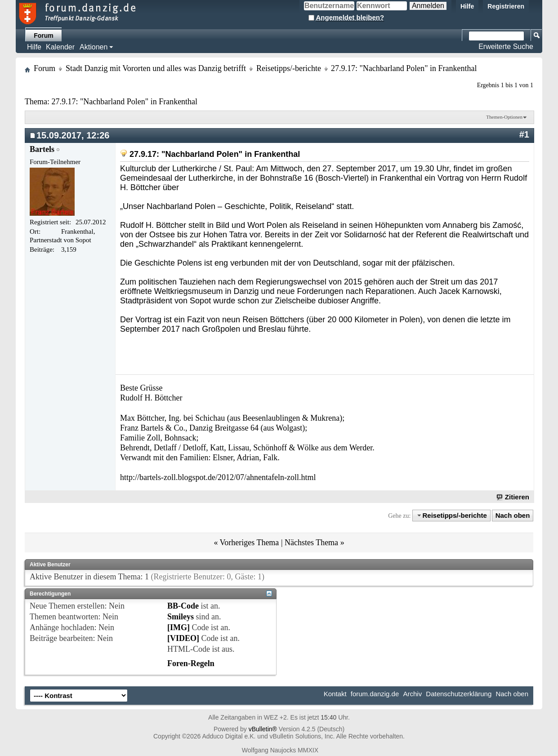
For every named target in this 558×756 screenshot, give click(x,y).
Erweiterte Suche (506, 47)
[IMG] (179, 627)
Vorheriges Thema (250, 543)
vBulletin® (263, 729)
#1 (524, 134)
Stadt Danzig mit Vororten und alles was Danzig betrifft (156, 68)
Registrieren (506, 6)
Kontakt (335, 694)
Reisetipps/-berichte (289, 68)
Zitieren (513, 497)
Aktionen (94, 47)
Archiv (412, 694)
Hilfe (467, 6)
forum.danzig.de (375, 694)
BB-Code (183, 606)
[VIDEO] (183, 638)
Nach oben (513, 515)
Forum (44, 36)
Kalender (60, 47)
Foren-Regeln (191, 663)
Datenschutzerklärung (459, 694)
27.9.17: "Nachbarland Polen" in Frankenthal (124, 102)
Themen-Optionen (504, 117)
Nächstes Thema (311, 543)
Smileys (181, 617)
